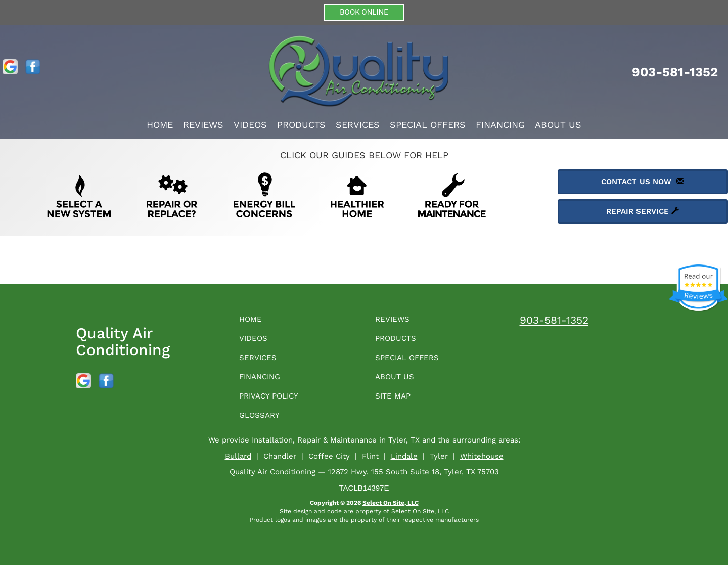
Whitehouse (482, 465)
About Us (558, 125)
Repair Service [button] (643, 211)
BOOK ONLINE (364, 12)
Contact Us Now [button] (643, 182)
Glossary (263, 424)
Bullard (238, 465)
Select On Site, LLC (391, 512)
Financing (500, 125)
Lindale (404, 465)
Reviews (203, 125)
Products (301, 125)
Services (358, 125)
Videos (250, 125)
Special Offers (428, 125)
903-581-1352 (554, 320)
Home (160, 125)
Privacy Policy (275, 403)
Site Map (396, 403)
